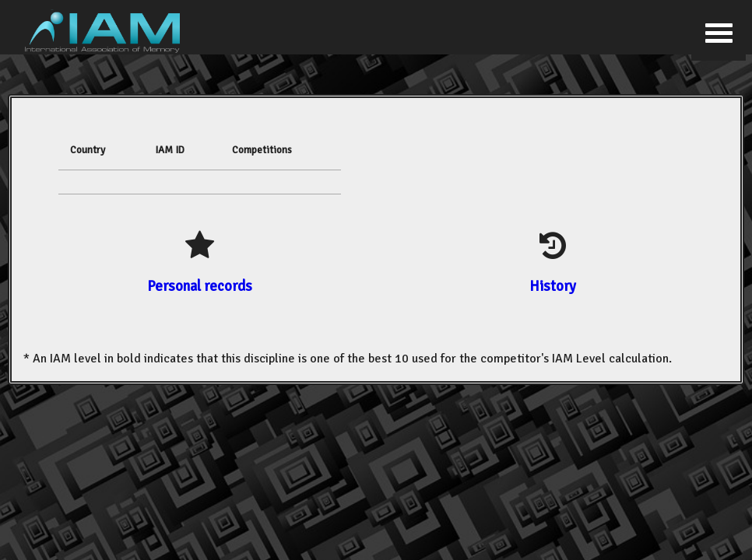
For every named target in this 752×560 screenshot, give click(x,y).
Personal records (200, 286)
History (553, 286)
